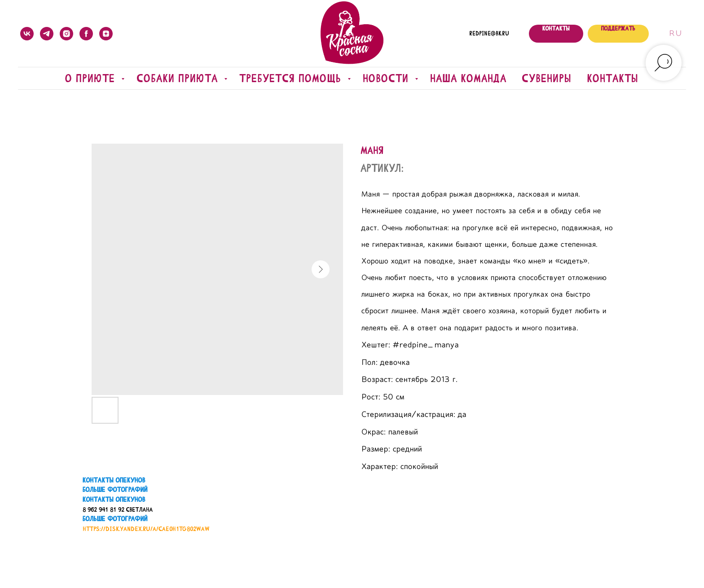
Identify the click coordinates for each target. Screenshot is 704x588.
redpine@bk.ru (489, 34)
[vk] (27, 34)
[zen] (106, 34)
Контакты (613, 79)
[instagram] (66, 34)
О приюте (92, 79)
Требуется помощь (293, 79)
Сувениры (547, 79)
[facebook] (86, 34)
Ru (675, 34)
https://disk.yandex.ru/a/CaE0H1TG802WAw (146, 529)
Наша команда (469, 79)
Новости (388, 79)
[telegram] (47, 34)
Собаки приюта (179, 79)
